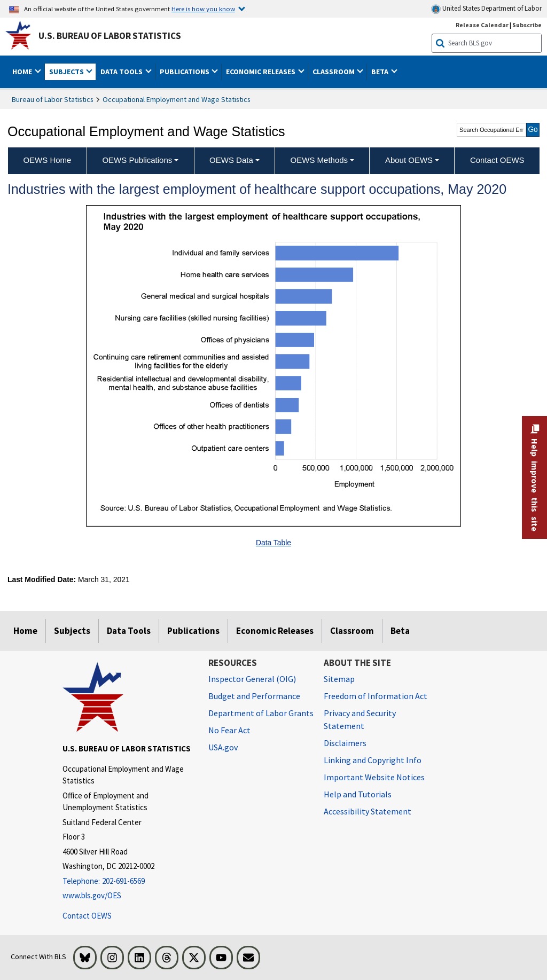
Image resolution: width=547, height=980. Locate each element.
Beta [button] (381, 72)
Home (25, 631)
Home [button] (23, 72)
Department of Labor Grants (261, 713)
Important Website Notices (374, 777)
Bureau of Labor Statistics (53, 99)
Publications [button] (185, 72)
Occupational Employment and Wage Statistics (177, 99)
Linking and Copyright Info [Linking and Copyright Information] (373, 760)
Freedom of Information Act (376, 696)
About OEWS (409, 160)
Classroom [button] (334, 72)
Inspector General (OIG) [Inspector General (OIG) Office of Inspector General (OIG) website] (252, 679)
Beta (400, 631)
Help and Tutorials (358, 794)
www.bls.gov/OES (92, 895)
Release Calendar (482, 25)
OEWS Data (231, 160)
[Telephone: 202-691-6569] (127, 881)
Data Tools (129, 631)
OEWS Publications (137, 160)
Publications (193, 631)
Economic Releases (275, 631)
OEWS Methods (319, 160)
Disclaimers (345, 743)
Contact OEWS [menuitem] (497, 160)
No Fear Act (229, 730)
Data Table (273, 543)
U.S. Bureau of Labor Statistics (110, 36)
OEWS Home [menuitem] (47, 160)
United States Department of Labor (486, 9)
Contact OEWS (87, 916)
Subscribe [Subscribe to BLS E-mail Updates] (527, 25)
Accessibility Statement (368, 811)
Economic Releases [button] (261, 72)
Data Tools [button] (122, 72)
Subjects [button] (67, 72)
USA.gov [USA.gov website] (223, 747)
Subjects (72, 631)
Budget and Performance (254, 696)
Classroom (352, 631)
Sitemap (339, 679)
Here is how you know (203, 9)
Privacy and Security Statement (360, 719)
